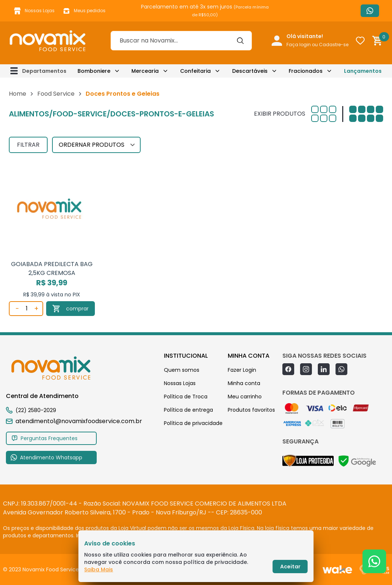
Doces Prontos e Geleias (123, 94)
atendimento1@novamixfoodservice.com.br (74, 421)
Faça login (299, 45)
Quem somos (182, 370)
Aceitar (290, 567)
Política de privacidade (193, 423)
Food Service (56, 94)
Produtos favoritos (251, 410)
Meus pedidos (84, 11)
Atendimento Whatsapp (370, 11)
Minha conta (244, 383)
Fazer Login (242, 370)
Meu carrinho (245, 397)
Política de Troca (186, 397)
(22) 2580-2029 (36, 410)
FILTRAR (28, 145)
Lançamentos (363, 71)
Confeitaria (195, 71)
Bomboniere (94, 71)
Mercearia (145, 71)
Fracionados (306, 71)
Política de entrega (188, 410)
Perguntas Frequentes (44, 438)
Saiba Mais (99, 569)
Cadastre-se (334, 45)
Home (18, 94)
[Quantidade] (27, 309)
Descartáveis (250, 71)
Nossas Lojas (34, 11)
